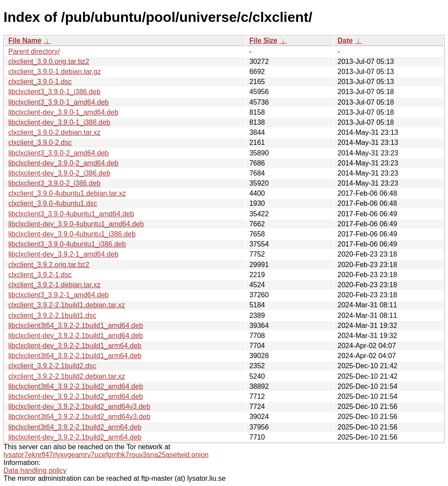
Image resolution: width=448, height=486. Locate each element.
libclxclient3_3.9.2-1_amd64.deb (58, 295)
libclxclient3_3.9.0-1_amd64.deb (58, 102)
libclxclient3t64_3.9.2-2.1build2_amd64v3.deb (79, 417)
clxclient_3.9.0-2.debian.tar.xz (54, 132)
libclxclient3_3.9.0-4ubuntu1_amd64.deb (71, 214)
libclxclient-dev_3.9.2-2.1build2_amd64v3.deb (79, 407)
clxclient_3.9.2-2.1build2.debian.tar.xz (67, 376)
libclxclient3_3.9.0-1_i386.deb (54, 92)
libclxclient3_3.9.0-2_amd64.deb (58, 153)
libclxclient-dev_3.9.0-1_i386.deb (59, 122)
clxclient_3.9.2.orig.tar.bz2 (49, 265)
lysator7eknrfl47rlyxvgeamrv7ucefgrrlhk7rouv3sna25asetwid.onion (106, 455)
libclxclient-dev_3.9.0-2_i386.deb (59, 173)
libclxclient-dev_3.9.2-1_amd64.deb (63, 254)
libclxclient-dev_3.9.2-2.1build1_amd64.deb (76, 336)
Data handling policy (35, 470)
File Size (263, 40)
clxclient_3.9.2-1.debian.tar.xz (54, 285)
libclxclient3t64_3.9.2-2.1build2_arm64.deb (75, 427)
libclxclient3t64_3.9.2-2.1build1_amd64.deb (76, 326)
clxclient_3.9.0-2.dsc (40, 143)
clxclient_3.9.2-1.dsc (40, 275)
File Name (25, 40)
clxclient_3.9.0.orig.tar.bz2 (49, 62)
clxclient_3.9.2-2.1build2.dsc (52, 366)
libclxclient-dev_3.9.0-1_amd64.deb (63, 112)
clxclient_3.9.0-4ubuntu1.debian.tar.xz (67, 193)
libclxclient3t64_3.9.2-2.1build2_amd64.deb (76, 386)
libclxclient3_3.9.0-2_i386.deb (54, 183)
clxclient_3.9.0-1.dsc (40, 82)
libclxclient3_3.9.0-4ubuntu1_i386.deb (67, 244)
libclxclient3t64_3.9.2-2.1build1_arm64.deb (75, 356)
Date (345, 40)
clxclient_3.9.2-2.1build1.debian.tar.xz (67, 305)
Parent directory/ (34, 51)
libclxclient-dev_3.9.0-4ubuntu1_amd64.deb (76, 224)
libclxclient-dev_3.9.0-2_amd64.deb (63, 163)
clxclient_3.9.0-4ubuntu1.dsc (53, 203)
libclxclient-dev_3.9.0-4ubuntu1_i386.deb (72, 234)
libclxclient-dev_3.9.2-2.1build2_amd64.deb (76, 396)
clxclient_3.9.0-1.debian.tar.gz (55, 72)
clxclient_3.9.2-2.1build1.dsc (52, 315)
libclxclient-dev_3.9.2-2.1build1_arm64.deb (75, 346)
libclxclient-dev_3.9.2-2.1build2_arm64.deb (75, 437)
